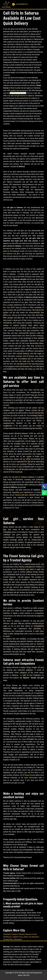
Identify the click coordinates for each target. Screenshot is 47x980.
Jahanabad (18, 939)
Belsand (29, 934)
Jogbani (15, 937)
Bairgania (36, 937)
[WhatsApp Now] (44, 493)
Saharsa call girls (13, 254)
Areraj (34, 934)
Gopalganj (7, 934)
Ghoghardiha (8, 939)
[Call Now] (44, 486)
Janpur (26, 937)
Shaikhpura (7, 937)
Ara (30, 937)
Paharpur (22, 934)
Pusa (21, 937)
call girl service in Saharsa (24, 96)
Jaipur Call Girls (24, 975)
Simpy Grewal (30, 775)
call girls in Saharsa (19, 477)
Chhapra (15, 934)
